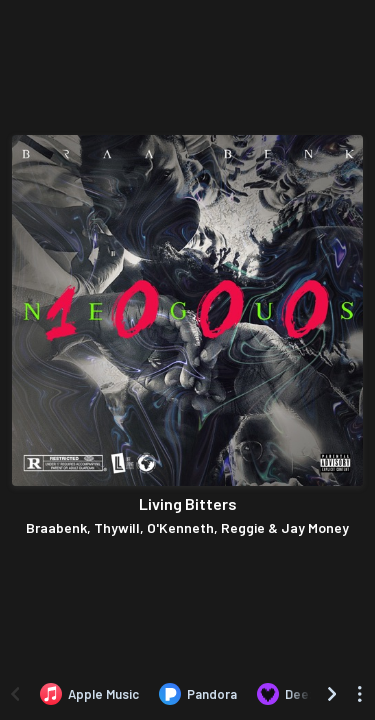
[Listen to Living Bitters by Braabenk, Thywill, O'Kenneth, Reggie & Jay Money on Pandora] (198, 694)
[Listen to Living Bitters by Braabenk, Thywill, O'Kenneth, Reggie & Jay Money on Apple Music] (89, 694)
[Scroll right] (332, 694)
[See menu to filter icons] (360, 694)
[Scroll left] (15, 694)
